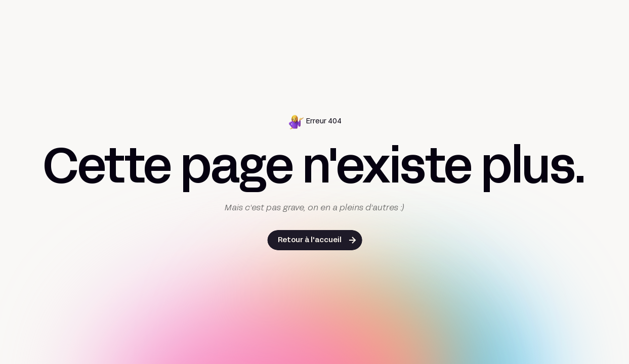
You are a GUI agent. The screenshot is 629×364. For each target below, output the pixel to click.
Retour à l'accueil (310, 240)
